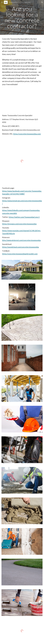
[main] (22, 17)
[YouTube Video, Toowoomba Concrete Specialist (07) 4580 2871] (22, 100)
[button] (2, 2)
